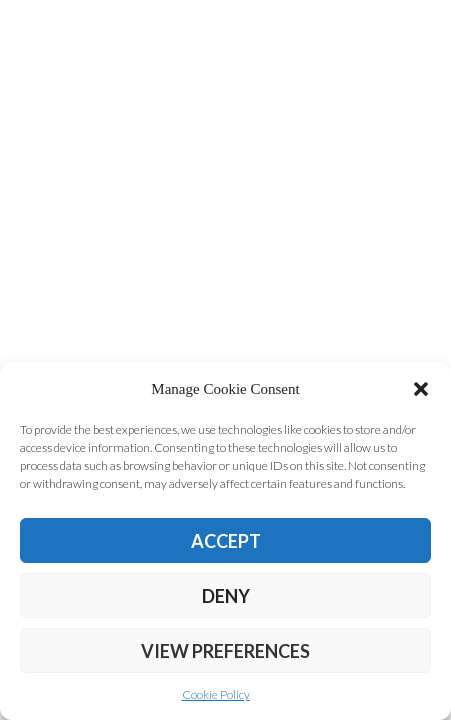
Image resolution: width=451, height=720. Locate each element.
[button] (421, 389)
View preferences (225, 651)
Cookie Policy (216, 694)
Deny (226, 596)
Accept (226, 541)
